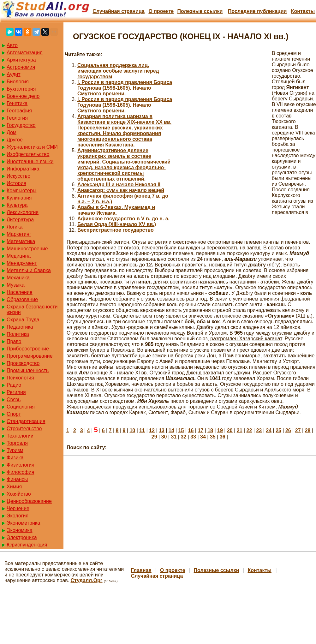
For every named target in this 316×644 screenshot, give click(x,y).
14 (171, 430)
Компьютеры (21, 191)
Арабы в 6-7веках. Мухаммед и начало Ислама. (116, 210)
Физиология (21, 465)
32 (183, 437)
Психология (20, 378)
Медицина (19, 256)
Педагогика (20, 327)
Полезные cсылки (200, 11)
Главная (141, 570)
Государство (21, 125)
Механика (18, 278)
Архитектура (21, 60)
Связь (14, 400)
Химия (14, 487)
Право (14, 341)
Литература (20, 220)
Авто (12, 45)
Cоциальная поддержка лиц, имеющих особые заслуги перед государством (118, 71)
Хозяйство (19, 494)
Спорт (14, 414)
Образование (22, 299)
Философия (20, 472)
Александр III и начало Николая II (119, 185)
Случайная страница (119, 11)
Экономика (20, 530)
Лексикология (23, 212)
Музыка (16, 285)
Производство (23, 363)
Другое (15, 140)
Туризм (15, 450)
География (19, 111)
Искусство (18, 176)
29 (154, 437)
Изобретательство (28, 154)
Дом (12, 132)
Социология (21, 407)
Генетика (17, 103)
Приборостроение (28, 349)
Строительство (24, 429)
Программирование (30, 356)
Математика (21, 241)
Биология (18, 82)
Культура (17, 205)
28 (308, 430)
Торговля (17, 443)
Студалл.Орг (87, 580)
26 (288, 430)
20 (230, 430)
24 (269, 430)
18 (210, 430)
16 (191, 430)
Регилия (16, 392)
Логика (15, 227)
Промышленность (28, 370)
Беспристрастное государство (116, 230)
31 (174, 437)
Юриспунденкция (27, 545)
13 (162, 430)
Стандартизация (26, 421)
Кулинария (19, 198)
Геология (17, 118)
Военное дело (23, 96)
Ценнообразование (29, 501)
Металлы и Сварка (29, 270)
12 (152, 430)
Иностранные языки (30, 161)
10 (132, 430)
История (16, 183)
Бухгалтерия (21, 89)
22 (249, 430)
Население (20, 292)
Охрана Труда (23, 320)
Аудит (14, 74)
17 (200, 430)
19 (220, 430)
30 (164, 437)
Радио (14, 385)
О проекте (161, 11)
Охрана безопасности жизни (32, 310)
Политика (18, 334)
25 (278, 430)
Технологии (20, 436)
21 (240, 430)
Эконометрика (23, 523)
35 (213, 437)
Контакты (303, 11)
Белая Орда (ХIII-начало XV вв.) (117, 224)
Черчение (18, 508)
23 (259, 430)
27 (298, 430)
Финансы (17, 479)
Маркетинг (19, 234)
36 (223, 437)
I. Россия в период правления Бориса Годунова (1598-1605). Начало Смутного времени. (125, 88)
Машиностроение (27, 249)
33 (193, 437)
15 (181, 430)
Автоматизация (25, 53)
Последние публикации (257, 11)
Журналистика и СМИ (32, 147)
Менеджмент (22, 263)
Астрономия (21, 67)
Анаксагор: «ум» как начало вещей (121, 190)
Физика (15, 458)
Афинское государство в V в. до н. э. (123, 219)
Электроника (22, 537)
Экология (18, 516)
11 (142, 430)
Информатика (23, 169)
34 (203, 437)
